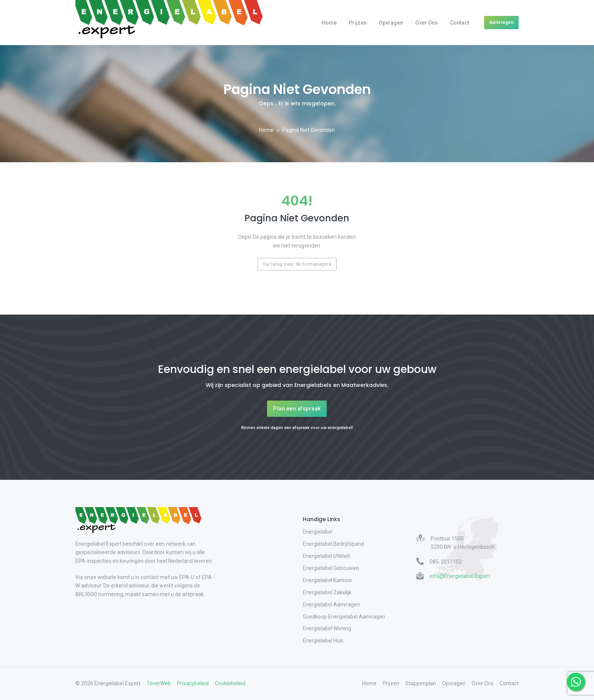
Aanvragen (502, 22)
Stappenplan (421, 683)
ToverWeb (159, 683)
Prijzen (358, 23)
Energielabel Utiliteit (326, 556)
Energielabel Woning (327, 628)
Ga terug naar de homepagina (297, 264)
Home (329, 23)
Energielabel (317, 532)
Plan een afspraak (297, 409)
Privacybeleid (193, 683)
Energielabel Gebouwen (331, 568)
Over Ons (427, 23)
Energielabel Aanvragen (331, 604)
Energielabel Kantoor (327, 580)
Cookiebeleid (230, 683)
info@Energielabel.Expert (460, 576)
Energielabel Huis (323, 640)
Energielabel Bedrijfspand (333, 544)
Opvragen (391, 23)
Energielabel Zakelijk (327, 592)
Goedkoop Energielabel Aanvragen (344, 617)
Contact (460, 23)
